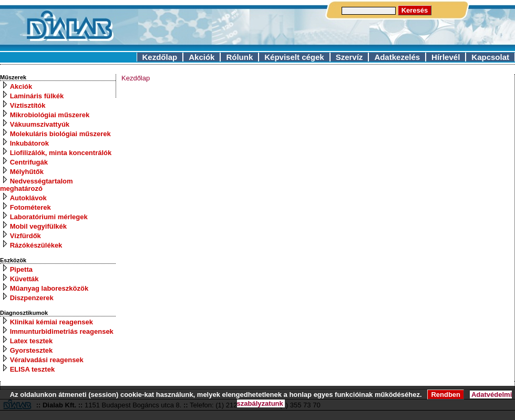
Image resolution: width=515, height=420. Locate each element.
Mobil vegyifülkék (38, 226)
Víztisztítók (28, 105)
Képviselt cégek (294, 57)
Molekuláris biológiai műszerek (60, 134)
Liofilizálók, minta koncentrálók (61, 153)
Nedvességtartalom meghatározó (37, 185)
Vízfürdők (25, 236)
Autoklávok (28, 198)
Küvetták (24, 279)
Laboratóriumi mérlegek (49, 217)
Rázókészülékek (36, 245)
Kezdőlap (160, 57)
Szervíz (349, 57)
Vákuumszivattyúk (40, 124)
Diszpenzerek (32, 298)
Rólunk (239, 57)
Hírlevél (446, 57)
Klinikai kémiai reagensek (51, 322)
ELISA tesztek (33, 369)
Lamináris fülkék (37, 96)
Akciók (202, 57)
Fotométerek (30, 207)
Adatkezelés (397, 57)
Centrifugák (29, 162)
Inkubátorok (29, 143)
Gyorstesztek (32, 350)
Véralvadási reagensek (47, 360)
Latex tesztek (32, 341)
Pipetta (21, 269)
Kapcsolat (490, 57)
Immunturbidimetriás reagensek (62, 331)
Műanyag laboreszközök (49, 288)
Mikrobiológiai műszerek (50, 115)
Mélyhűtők (27, 172)
